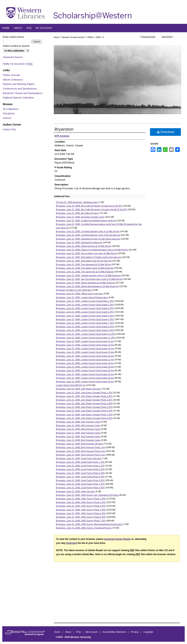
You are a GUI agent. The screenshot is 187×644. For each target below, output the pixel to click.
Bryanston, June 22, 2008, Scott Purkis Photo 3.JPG (80, 469)
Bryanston (64, 129)
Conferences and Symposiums (20, 89)
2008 (98, 37)
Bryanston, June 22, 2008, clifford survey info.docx (79, 294)
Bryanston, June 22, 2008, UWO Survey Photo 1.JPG (81, 499)
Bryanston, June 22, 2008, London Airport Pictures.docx (82, 297)
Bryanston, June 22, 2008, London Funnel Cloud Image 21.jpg (85, 374)
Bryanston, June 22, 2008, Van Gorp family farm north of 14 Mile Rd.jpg (89, 279)
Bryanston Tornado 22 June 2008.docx (74, 290)
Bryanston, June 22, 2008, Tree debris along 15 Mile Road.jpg (85, 268)
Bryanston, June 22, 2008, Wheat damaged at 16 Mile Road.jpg (85, 283)
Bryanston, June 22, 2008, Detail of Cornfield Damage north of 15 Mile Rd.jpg (92, 250)
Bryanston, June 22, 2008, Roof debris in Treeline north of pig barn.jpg (89, 257)
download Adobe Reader (117, 539)
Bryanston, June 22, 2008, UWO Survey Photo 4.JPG (81, 510)
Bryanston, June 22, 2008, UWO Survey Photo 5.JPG (81, 513)
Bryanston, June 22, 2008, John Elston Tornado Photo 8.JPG (84, 418)
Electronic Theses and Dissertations (23, 93)
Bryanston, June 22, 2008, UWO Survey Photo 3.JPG (81, 506)
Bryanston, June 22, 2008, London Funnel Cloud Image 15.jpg (85, 352)
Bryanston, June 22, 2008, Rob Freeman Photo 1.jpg (80, 447)
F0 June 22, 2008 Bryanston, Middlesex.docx (77, 202)
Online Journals (11, 75)
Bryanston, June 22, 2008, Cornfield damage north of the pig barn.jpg (88, 235)
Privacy (135, 632)
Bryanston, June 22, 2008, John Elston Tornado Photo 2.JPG (84, 396)
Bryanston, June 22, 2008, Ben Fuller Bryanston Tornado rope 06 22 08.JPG (91, 209)
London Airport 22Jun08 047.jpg (71, 385)
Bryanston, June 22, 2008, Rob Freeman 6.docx (78, 440)
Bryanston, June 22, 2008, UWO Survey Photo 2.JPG (81, 502)
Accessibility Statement (115, 632)
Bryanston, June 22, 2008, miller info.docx (75, 491)
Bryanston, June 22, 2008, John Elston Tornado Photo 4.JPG (84, 403)
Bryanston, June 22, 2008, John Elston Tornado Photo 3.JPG (84, 400)
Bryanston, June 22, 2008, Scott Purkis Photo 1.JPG (80, 462)
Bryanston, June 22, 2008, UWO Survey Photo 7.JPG (81, 521)
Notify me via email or (18, 64)
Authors (7, 118)
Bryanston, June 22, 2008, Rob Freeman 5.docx (78, 436)
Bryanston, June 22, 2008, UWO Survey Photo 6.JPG (81, 517)
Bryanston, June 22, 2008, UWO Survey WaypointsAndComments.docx (89, 524)
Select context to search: (16, 46)
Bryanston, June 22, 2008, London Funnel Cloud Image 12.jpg (85, 341)
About (69, 632)
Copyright (148, 632)
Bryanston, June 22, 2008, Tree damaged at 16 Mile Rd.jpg (83, 264)
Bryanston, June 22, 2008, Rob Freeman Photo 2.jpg (80, 451)
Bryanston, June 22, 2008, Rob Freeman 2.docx (78, 425)
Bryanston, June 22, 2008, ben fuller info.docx (77, 213)
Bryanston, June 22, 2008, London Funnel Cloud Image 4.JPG (85, 312)
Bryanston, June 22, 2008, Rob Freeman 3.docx (78, 429)
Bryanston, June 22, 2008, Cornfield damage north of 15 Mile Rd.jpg (88, 231)
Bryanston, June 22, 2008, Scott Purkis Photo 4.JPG (80, 473)
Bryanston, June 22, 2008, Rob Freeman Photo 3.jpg (80, 455)
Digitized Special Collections (18, 98)
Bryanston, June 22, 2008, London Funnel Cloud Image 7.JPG (85, 323)
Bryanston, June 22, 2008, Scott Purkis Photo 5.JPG (80, 477)
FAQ (79, 632)
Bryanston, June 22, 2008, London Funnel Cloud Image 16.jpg (85, 356)
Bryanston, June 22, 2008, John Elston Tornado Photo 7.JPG (84, 415)
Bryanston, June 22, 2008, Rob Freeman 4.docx (78, 433)
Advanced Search (13, 57)
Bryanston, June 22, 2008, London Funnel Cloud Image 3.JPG (85, 308)
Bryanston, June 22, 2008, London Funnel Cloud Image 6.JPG (85, 319)
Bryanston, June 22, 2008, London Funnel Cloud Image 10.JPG (85, 334)
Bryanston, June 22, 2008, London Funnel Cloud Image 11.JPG (85, 338)
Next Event (167, 37)
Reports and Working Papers (19, 84)
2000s (91, 37)
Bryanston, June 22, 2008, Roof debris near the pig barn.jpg (84, 261)
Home (57, 37)
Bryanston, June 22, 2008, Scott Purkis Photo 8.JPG (80, 488)
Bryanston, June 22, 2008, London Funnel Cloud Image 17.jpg (85, 360)
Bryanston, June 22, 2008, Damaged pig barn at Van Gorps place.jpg (88, 239)
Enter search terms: (14, 37)
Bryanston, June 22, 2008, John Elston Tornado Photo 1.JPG (84, 393)
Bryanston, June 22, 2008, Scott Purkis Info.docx (79, 458)
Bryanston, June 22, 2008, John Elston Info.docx (79, 389)
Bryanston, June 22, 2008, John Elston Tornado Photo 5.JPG (84, 407)
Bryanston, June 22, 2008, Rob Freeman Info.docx (79, 444)
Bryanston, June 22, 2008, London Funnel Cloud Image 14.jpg (85, 349)
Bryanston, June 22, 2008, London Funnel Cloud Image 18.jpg (85, 363)
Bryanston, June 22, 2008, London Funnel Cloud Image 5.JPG (85, 316)
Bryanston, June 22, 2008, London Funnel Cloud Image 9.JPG (85, 330)
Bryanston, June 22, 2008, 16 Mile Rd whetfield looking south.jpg (86, 221)
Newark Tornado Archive (74, 37)
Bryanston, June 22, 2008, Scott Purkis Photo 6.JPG (80, 480)
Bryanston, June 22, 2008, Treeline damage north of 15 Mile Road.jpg (88, 275)
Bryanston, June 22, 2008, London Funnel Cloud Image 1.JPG (85, 301)
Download (166, 132)
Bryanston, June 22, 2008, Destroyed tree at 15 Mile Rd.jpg (83, 246)
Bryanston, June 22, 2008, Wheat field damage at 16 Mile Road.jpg (87, 286)
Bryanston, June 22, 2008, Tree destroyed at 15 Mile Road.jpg (85, 272)
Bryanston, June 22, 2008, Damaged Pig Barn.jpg (79, 242)
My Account (92, 632)
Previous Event (148, 37)
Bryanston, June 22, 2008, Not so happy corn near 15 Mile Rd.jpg (86, 253)
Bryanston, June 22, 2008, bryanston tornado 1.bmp (80, 217)
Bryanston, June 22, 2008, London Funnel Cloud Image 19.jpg (85, 367)
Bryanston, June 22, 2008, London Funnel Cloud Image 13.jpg (85, 345)
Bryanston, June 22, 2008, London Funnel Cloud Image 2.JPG (85, 305)
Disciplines (9, 113)
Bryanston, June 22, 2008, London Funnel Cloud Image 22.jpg (85, 378)
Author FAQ (9, 129)
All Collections (11, 109)
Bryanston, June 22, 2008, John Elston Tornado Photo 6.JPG (84, 411)
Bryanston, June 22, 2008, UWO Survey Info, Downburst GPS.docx (87, 495)
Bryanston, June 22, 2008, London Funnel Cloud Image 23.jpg (85, 382)
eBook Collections (13, 80)
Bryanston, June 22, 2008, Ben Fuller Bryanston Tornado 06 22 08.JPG (89, 206)
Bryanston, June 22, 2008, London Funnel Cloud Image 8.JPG (85, 327)
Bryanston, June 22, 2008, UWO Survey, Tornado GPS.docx (84, 528)
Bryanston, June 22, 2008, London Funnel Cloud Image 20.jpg (85, 370)
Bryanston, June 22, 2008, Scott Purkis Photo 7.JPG (80, 484)
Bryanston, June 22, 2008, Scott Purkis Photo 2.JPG (80, 466)
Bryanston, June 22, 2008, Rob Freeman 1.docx (78, 422)
